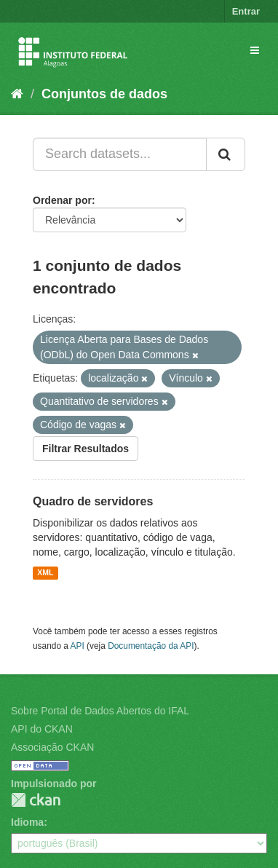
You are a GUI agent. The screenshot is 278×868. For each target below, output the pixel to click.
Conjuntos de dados (104, 94)
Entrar (246, 11)
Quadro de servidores (93, 501)
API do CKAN (42, 729)
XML (45, 573)
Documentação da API (151, 646)
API (78, 646)
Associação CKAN (52, 747)
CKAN (36, 800)
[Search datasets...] (120, 154)
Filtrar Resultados (86, 449)
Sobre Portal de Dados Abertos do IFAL (100, 711)
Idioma (27, 822)
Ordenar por (62, 200)
